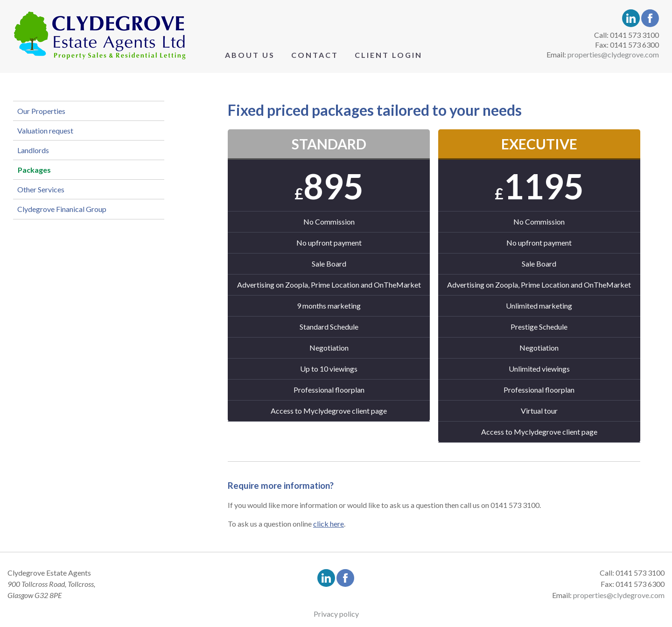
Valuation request (53, 144)
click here (329, 524)
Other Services (49, 229)
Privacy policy (336, 614)
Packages (46, 201)
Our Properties (49, 115)
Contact (315, 55)
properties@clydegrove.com (613, 54)
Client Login (388, 55)
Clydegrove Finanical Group (70, 257)
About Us (250, 55)
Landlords (41, 172)
